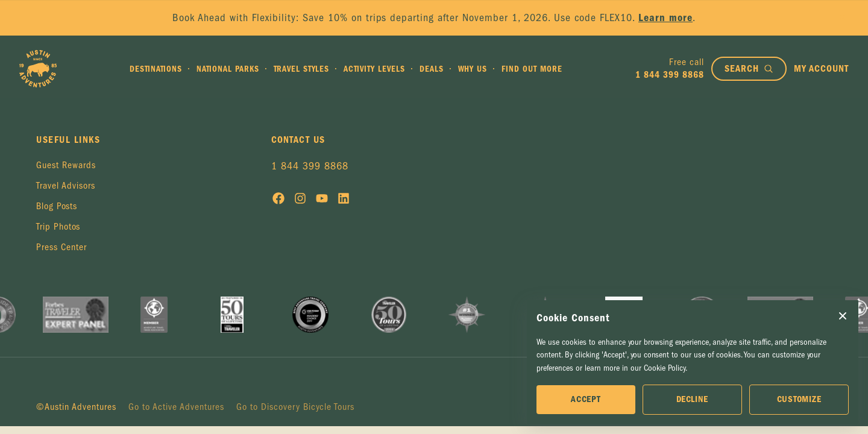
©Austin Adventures (76, 407)
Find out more (532, 69)
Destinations (156, 69)
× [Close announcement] (842, 18)
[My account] (821, 69)
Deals (432, 69)
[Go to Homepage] (38, 69)
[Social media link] (278, 201)
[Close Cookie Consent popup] (843, 316)
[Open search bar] (749, 69)
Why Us (473, 69)
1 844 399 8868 (310, 166)
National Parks (228, 69)
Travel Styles (301, 69)
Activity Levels (374, 69)
